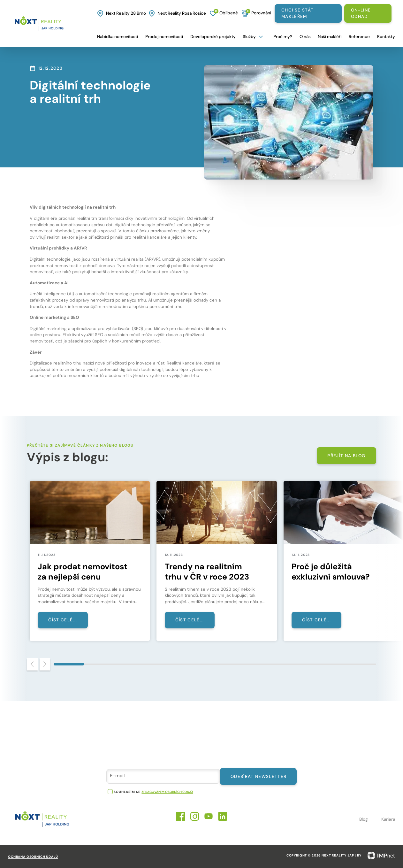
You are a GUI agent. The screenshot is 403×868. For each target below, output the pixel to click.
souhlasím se (127, 792)
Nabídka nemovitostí (118, 37)
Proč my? (283, 37)
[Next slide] (45, 665)
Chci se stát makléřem (297, 13)
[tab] (69, 664)
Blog (364, 820)
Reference (359, 37)
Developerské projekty (213, 37)
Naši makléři (330, 37)
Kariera (388, 820)
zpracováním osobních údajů (167, 792)
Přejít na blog (346, 456)
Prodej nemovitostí (164, 37)
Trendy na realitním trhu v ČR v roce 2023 (207, 572)
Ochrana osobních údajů (33, 857)
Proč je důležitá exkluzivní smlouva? (331, 572)
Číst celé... (63, 620)
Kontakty (386, 37)
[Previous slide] (32, 665)
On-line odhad (361, 13)
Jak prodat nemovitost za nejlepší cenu (83, 572)
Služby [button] (254, 37)
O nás (305, 37)
